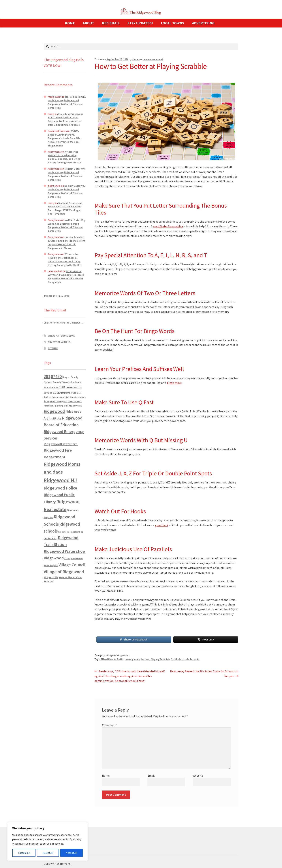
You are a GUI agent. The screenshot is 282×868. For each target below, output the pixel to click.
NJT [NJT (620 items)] (65, 401)
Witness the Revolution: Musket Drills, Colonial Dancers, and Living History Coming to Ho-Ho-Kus (65, 157)
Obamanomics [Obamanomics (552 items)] (75, 401)
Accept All (72, 853)
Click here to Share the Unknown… (64, 323)
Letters (145, 659)
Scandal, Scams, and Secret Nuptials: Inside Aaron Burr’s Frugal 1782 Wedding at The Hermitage (65, 208)
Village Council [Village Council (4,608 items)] (72, 565)
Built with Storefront (57, 864)
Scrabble (176, 659)
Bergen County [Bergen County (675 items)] (70, 377)
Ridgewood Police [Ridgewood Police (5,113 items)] (60, 488)
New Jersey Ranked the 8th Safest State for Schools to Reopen (204, 673)
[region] (48, 841)
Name (106, 775)
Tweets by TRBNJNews (57, 296)
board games (132, 659)
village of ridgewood (118, 655)
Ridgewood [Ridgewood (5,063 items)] (54, 411)
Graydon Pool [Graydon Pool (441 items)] (58, 397)
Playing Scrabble (160, 659)
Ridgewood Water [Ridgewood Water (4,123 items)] (60, 551)
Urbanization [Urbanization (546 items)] (77, 558)
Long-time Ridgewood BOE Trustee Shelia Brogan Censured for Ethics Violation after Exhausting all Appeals (66, 119)
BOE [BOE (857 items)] (56, 387)
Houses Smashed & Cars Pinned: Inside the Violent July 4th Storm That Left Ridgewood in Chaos (67, 242)
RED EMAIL (111, 23)
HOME (70, 23)
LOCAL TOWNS (172, 23)
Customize (24, 853)
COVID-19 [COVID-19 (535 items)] (48, 393)
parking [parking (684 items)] (59, 406)
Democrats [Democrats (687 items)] (70, 393)
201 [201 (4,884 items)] (47, 376)
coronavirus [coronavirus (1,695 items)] (74, 387)
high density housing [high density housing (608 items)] (75, 397)
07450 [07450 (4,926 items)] (56, 376)
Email (151, 775)
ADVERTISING (203, 23)
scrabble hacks (191, 659)
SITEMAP (53, 348)
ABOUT (88, 23)
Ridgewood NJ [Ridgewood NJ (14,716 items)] (60, 480)
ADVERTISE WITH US (59, 342)
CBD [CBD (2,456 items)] (62, 387)
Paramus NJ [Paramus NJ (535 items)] (49, 406)
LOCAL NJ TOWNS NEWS (61, 336)
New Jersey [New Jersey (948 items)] (56, 401)
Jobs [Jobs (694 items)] (46, 401)
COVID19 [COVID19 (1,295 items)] (58, 393)
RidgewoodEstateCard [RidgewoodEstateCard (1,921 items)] (61, 444)
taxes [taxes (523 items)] (67, 559)
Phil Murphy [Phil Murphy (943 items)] (71, 406)
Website (198, 775)
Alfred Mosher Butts (112, 659)
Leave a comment (153, 59)
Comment (109, 725)
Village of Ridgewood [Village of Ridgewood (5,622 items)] (64, 572)
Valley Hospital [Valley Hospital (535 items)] (51, 566)
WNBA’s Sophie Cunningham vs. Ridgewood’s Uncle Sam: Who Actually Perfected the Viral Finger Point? (65, 138)
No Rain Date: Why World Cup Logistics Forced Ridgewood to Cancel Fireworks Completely (67, 102)
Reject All (48, 853)
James (136, 59)
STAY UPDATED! (140, 23)
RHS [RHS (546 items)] (80, 406)
